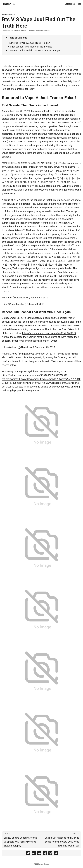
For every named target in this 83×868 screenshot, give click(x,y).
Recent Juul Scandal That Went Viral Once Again (36, 50)
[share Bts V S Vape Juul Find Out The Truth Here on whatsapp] (50, 854)
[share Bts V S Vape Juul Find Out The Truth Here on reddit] (39, 854)
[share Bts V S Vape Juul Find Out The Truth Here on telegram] (56, 854)
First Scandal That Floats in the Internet (31, 47)
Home (7, 4)
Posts (12, 15)
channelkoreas (44, 864)
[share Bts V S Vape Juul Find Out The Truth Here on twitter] (28, 854)
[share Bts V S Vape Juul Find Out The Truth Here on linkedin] (34, 854)
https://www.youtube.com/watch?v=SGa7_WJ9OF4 (49, 333)
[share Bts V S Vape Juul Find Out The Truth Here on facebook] (45, 854)
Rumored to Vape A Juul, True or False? (29, 43)
